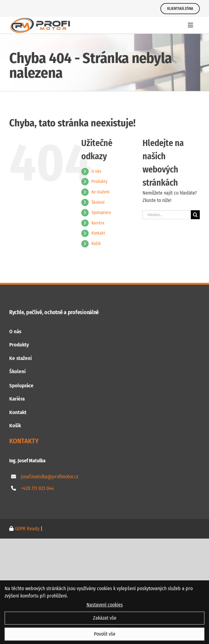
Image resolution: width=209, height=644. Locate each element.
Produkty (99, 182)
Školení (98, 202)
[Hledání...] (167, 215)
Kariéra (98, 223)
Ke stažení (100, 192)
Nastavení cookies (105, 608)
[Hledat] (195, 215)
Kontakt (98, 233)
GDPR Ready (26, 529)
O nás (96, 171)
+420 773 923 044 (37, 488)
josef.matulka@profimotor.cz (50, 477)
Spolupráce (101, 213)
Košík (96, 244)
